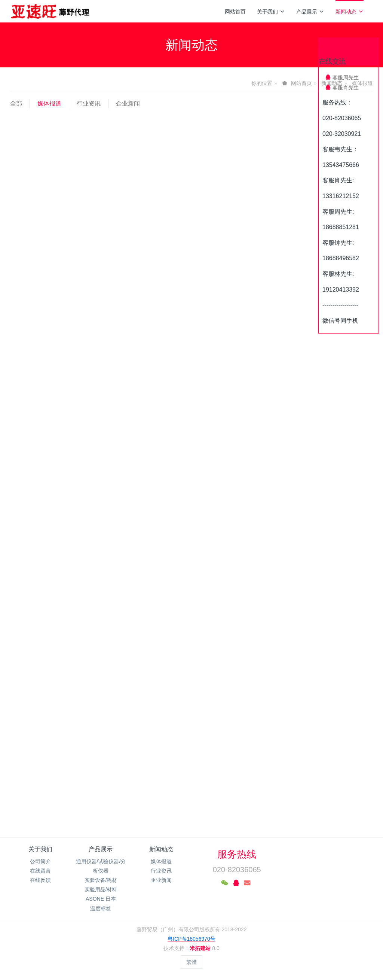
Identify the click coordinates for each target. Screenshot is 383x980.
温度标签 (101, 909)
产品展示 (310, 12)
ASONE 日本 (101, 899)
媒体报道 (49, 104)
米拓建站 (201, 948)
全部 (16, 104)
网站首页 (235, 12)
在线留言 (40, 871)
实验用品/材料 (101, 889)
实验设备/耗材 (101, 880)
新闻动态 (350, 12)
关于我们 (271, 12)
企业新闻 (128, 104)
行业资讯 (89, 104)
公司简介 (40, 861)
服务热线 (237, 854)
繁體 (191, 962)
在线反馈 (40, 880)
